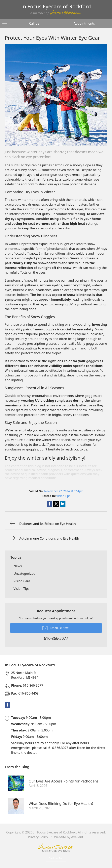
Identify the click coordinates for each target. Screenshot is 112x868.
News (18, 566)
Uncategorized (24, 574)
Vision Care (22, 581)
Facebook (8, 705)
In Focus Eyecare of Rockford (55, 832)
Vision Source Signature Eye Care (56, 847)
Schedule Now (55, 628)
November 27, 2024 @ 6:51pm (64, 491)
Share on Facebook (50, 504)
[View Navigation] (6, 23)
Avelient (77, 837)
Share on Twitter (56, 504)
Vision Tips (63, 496)
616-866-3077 (27, 685)
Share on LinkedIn (63, 504)
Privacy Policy (38, 837)
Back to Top (56, 858)
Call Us (34, 23)
